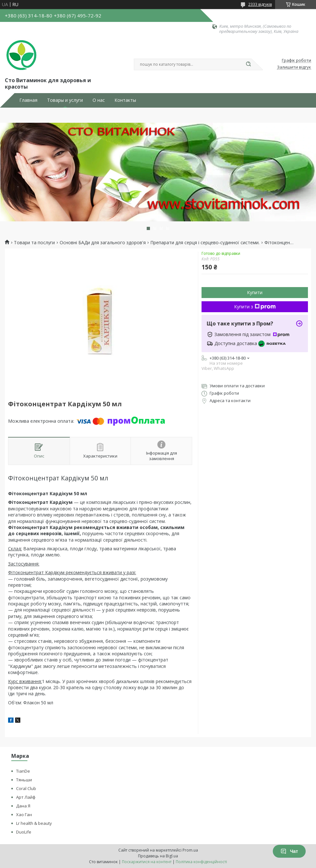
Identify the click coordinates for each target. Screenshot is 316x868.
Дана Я (23, 806)
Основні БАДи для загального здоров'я (103, 243)
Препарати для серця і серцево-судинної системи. (205, 243)
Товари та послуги (34, 243)
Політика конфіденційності (201, 862)
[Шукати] (248, 64)
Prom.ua (190, 850)
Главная (28, 100)
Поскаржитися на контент (147, 862)
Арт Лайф (26, 797)
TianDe (23, 771)
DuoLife (24, 832)
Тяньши (24, 780)
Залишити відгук (294, 67)
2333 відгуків (260, 4)
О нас (99, 100)
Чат (289, 851)
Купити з (255, 307)
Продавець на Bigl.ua (158, 856)
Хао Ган (24, 815)
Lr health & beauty (34, 823)
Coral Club (26, 788)
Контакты (125, 100)
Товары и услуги (65, 100)
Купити (255, 292)
